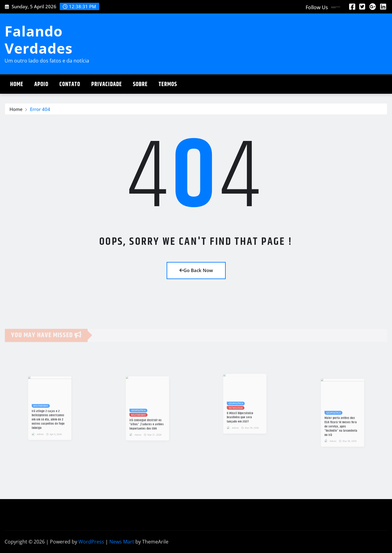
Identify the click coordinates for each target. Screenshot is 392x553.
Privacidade (107, 84)
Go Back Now (196, 270)
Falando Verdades (39, 39)
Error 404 (40, 110)
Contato (70, 84)
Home (17, 84)
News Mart (122, 542)
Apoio (41, 84)
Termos (168, 84)
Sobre (140, 84)
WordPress (91, 542)
